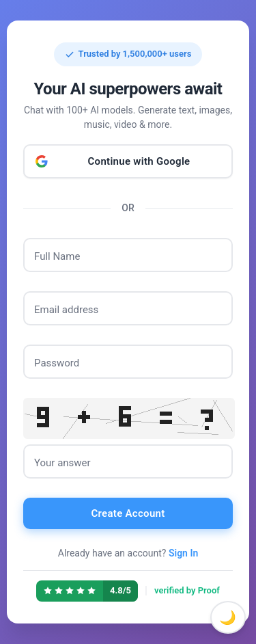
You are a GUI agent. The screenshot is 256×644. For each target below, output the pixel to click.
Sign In (183, 553)
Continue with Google (139, 161)
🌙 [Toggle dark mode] (228, 617)
